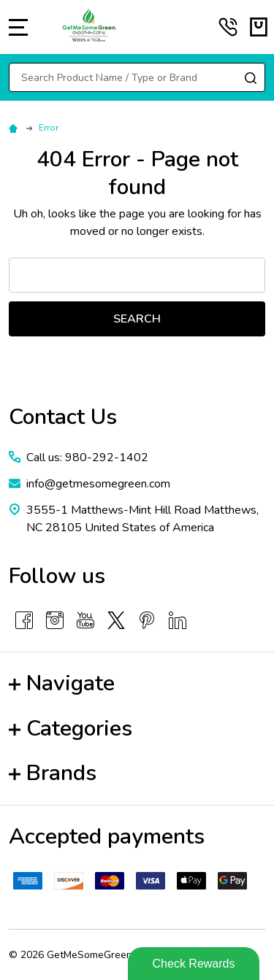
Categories (71, 729)
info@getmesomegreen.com (98, 484)
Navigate (62, 683)
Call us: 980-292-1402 (87, 458)
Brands (53, 773)
